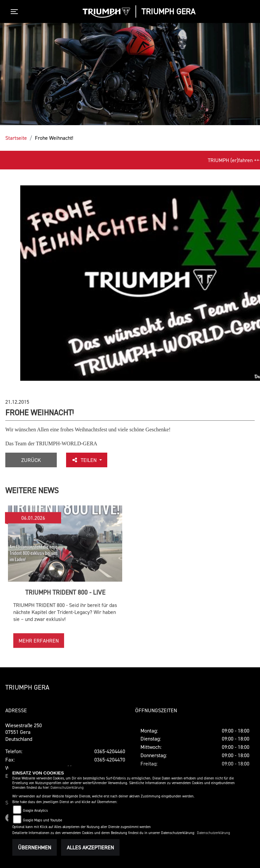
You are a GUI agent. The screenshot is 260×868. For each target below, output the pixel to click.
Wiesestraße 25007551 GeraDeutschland (24, 732)
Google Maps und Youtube (43, 820)
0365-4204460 (110, 751)
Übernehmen (35, 847)
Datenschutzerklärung (67, 788)
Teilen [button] (85, 460)
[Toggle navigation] (16, 12)
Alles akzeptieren (90, 847)
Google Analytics (35, 811)
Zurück (31, 460)
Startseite (16, 138)
